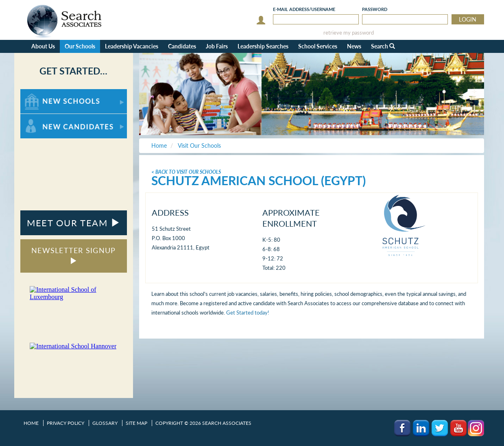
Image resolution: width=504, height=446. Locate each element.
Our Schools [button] (80, 46)
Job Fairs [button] (217, 46)
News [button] (354, 46)
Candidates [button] (182, 46)
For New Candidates (46, 118)
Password (375, 9)
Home (31, 423)
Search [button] (383, 46)
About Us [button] (43, 46)
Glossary (105, 423)
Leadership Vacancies (132, 46)
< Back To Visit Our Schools (186, 172)
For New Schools (42, 93)
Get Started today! (248, 313)
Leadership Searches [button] (263, 46)
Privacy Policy (65, 423)
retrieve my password (349, 33)
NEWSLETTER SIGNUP (73, 255)
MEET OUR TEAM (73, 223)
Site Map (136, 423)
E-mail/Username (304, 9)
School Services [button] (318, 46)
